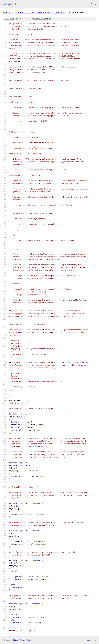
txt (88, 640)
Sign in (94, 4)
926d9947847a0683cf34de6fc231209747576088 (40, 13)
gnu (5, 13)
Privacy (23, 640)
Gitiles (16, 640)
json (94, 640)
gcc (11, 13)
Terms (30, 640)
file (55, 19)
